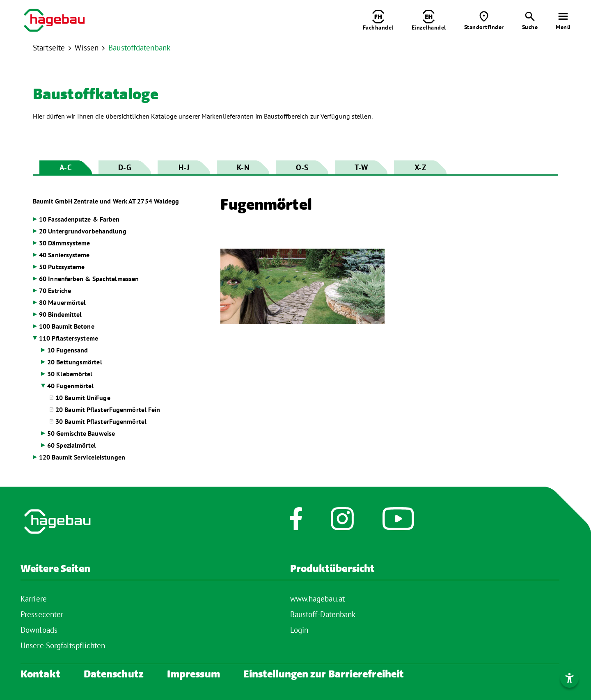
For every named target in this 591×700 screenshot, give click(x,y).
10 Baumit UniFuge (83, 398)
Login (299, 630)
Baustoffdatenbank (139, 48)
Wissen (87, 48)
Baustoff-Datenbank (323, 614)
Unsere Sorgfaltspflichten (63, 645)
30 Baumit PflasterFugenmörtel (101, 421)
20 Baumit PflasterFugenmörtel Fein (108, 409)
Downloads (39, 630)
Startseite (49, 48)
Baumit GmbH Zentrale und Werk (106, 201)
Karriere (34, 599)
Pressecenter (42, 614)
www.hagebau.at (317, 599)
